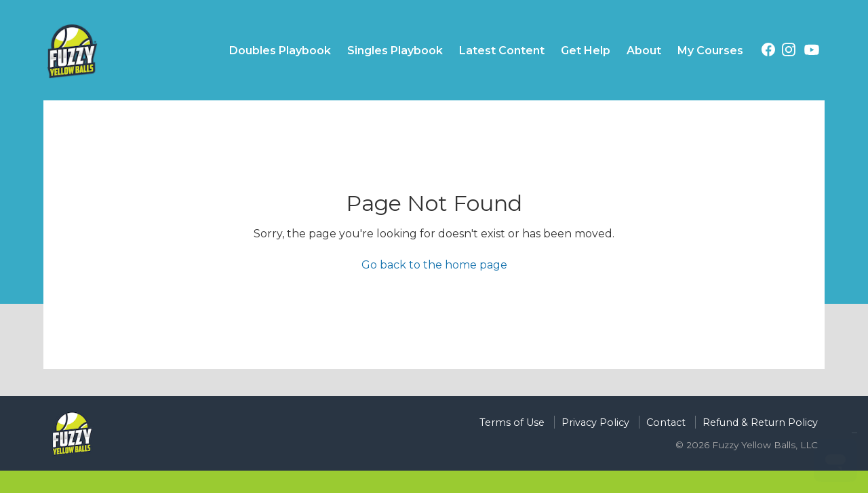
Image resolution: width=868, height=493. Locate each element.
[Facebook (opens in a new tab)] (768, 52)
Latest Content (502, 51)
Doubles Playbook (280, 51)
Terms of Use (512, 422)
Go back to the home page (434, 265)
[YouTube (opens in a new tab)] (812, 52)
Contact (666, 422)
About (644, 51)
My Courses (710, 51)
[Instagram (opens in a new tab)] (789, 52)
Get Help (586, 51)
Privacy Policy (595, 422)
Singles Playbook (395, 51)
